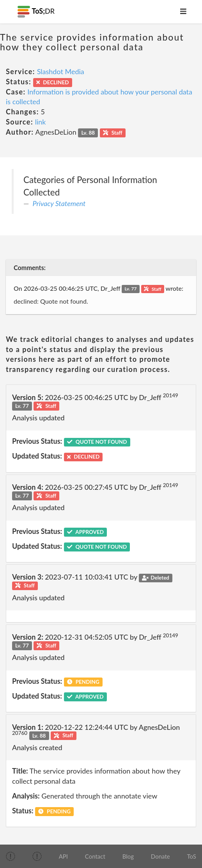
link (41, 122)
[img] (11, 856)
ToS (191, 856)
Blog (128, 856)
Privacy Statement (59, 203)
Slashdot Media (61, 71)
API (63, 856)
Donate (160, 856)
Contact (95, 856)
